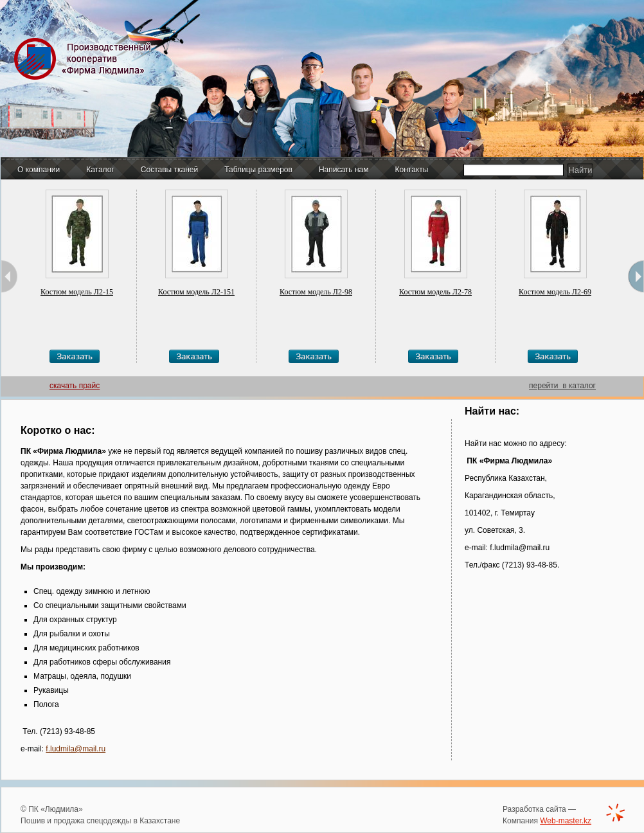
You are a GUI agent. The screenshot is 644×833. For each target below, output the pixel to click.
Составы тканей (169, 170)
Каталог (100, 170)
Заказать (75, 356)
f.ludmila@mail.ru (76, 749)
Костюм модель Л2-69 (555, 292)
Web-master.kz (566, 821)
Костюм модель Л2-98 (316, 292)
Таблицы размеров (258, 170)
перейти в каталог (562, 386)
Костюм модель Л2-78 (435, 292)
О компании (39, 170)
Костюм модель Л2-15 (77, 292)
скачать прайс (75, 386)
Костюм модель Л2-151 (196, 292)
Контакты (412, 170)
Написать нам (344, 170)
